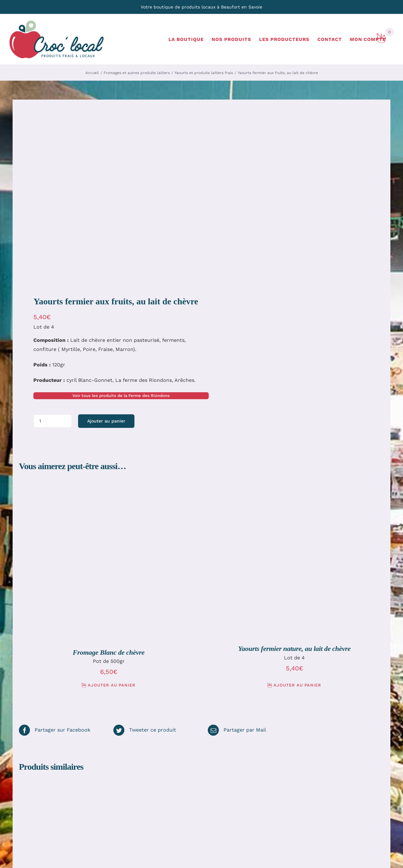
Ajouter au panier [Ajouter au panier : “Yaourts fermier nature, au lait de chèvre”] (297, 685)
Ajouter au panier (106, 421)
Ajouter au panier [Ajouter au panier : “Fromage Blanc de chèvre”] (112, 685)
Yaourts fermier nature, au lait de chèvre (295, 649)
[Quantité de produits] (40, 421)
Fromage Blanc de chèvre (109, 652)
